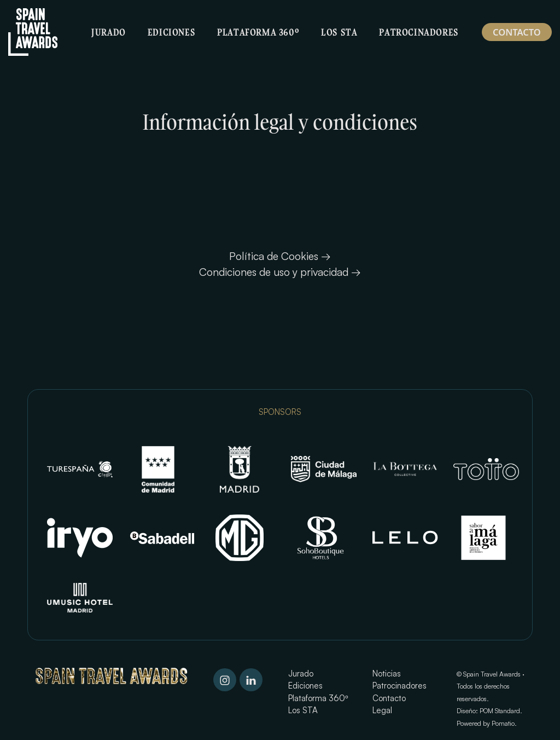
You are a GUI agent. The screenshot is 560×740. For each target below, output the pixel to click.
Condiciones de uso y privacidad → (280, 272)
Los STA (303, 710)
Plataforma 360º (318, 698)
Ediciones (305, 686)
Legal (382, 710)
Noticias (387, 673)
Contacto (389, 698)
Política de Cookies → (280, 256)
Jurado (301, 673)
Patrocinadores (399, 686)
